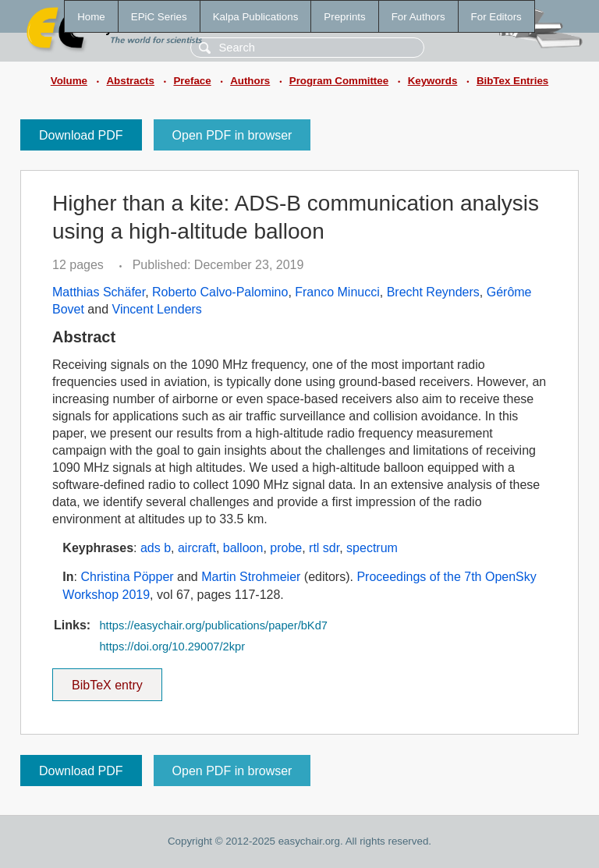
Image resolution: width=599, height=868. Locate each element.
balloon (243, 548)
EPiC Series (159, 17)
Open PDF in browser (232, 135)
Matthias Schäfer (99, 292)
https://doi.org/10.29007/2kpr (172, 647)
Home (91, 17)
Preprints (344, 17)
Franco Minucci (337, 292)
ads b (156, 548)
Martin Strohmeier (251, 577)
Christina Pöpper (127, 577)
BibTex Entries (512, 81)
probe (286, 548)
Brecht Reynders (433, 292)
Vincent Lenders (157, 309)
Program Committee (339, 81)
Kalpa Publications (256, 17)
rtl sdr (324, 548)
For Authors (418, 17)
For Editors (496, 17)
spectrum (372, 548)
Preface (192, 81)
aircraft (197, 548)
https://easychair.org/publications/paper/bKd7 (213, 625)
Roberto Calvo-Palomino (220, 292)
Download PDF (81, 135)
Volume (69, 81)
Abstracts (130, 81)
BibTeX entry (107, 680)
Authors (250, 81)
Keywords (433, 81)
